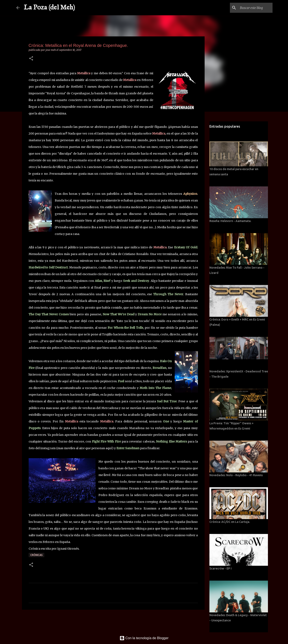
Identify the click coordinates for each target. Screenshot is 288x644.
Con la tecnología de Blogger (144, 638)
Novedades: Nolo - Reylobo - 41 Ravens (236, 475)
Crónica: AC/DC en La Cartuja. (230, 522)
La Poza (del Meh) (49, 8)
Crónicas (36, 555)
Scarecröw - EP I (220, 568)
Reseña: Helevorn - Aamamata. (230, 221)
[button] (31, 59)
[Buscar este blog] (251, 8)
